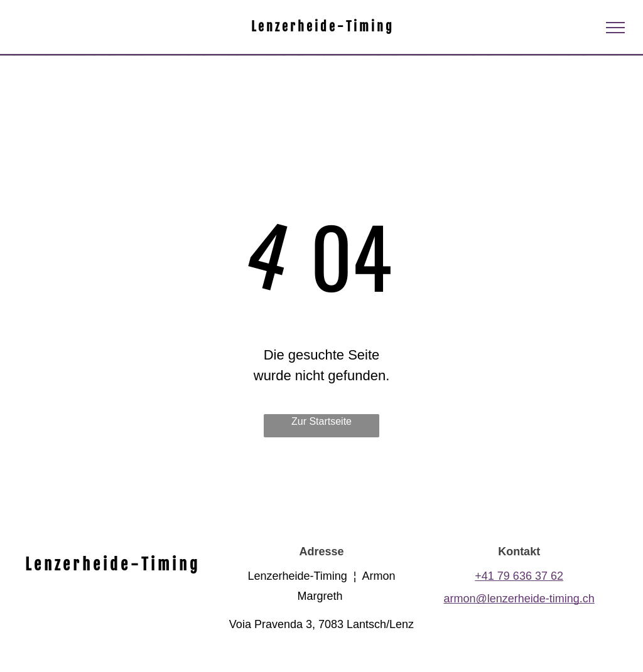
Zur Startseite (321, 421)
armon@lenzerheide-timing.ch (519, 599)
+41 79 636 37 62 (519, 576)
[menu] (615, 28)
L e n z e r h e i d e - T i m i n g (321, 27)
